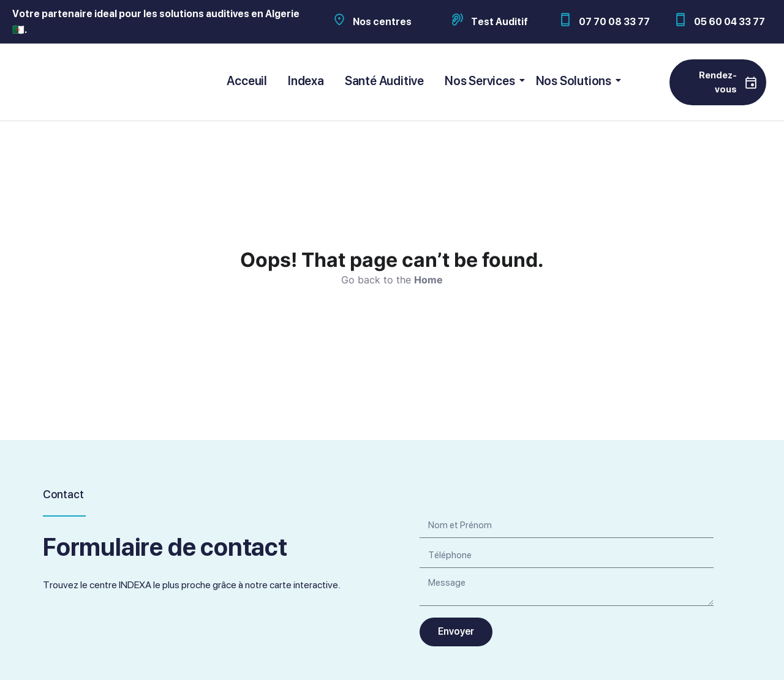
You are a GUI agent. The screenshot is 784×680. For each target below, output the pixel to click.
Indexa (306, 81)
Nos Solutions (576, 81)
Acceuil (247, 81)
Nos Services (482, 81)
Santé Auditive (384, 81)
